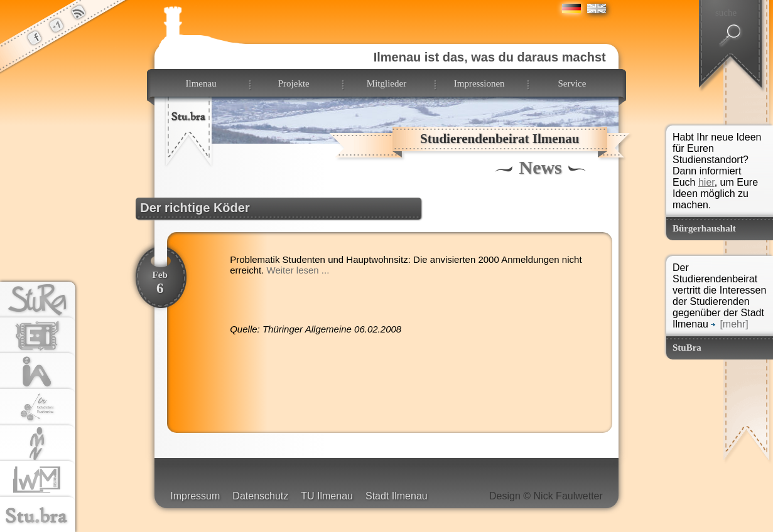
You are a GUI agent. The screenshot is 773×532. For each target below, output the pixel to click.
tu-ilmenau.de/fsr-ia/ (38, 372)
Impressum (195, 496)
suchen (731, 36)
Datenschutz (260, 496)
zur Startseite (189, 126)
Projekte (294, 83)
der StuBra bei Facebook (35, 38)
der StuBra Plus (57, 25)
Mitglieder (386, 83)
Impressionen (479, 83)
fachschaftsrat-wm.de (38, 480)
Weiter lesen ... (298, 270)
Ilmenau (201, 83)
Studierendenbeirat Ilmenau (500, 139)
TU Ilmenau (327, 496)
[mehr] (729, 324)
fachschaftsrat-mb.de (38, 408)
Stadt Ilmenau (397, 496)
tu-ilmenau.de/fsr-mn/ (38, 444)
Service (572, 83)
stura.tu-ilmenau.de (38, 301)
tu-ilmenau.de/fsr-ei (38, 336)
